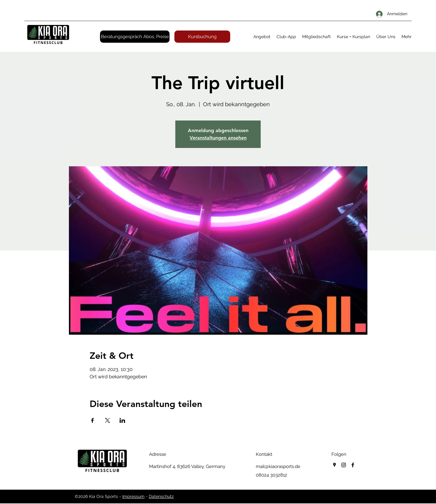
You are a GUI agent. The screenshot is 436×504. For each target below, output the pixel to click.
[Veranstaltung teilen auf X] (107, 420)
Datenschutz (161, 496)
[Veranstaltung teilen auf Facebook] (93, 420)
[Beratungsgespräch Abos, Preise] (135, 37)
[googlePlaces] (334, 465)
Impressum (133, 496)
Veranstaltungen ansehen (218, 138)
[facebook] (353, 465)
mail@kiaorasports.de (278, 466)
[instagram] (344, 465)
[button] (262, 37)
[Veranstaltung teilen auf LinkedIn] (122, 420)
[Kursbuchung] (202, 37)
